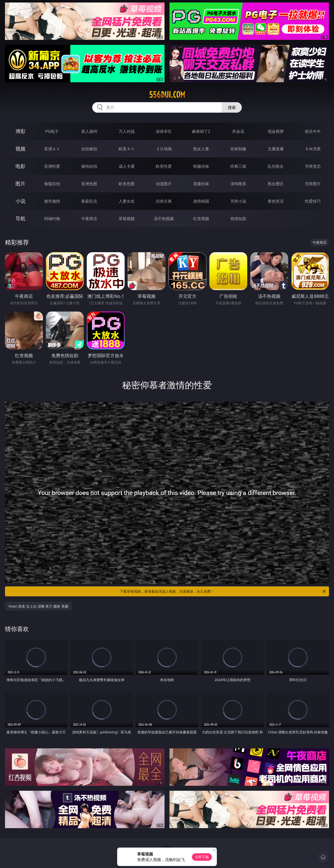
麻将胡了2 (201, 131)
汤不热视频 (164, 219)
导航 (20, 218)
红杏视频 (201, 219)
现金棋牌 (276, 131)
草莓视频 (127, 219)
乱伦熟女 (276, 166)
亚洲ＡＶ (52, 149)
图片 (20, 184)
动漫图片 (164, 184)
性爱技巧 (313, 201)
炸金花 (238, 131)
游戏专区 (164, 131)
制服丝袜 (201, 166)
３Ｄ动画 (164, 149)
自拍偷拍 (89, 149)
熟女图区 (276, 184)
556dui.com (167, 95)
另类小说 (238, 201)
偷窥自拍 (52, 184)
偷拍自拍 (89, 166)
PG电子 (52, 131)
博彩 (20, 131)
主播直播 (276, 149)
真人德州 (89, 131)
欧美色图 (127, 184)
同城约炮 (52, 219)
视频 (20, 149)
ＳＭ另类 (313, 149)
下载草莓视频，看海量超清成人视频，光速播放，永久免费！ (223, 591)
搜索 (232, 107)
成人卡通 (127, 166)
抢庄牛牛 (313, 131)
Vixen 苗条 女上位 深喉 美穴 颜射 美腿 (38, 606)
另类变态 (313, 166)
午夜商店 (89, 219)
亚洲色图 (89, 184)
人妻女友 (127, 201)
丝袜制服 (238, 149)
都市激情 (52, 201)
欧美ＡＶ (127, 149)
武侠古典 (164, 201)
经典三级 (238, 166)
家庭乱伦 (89, 201)
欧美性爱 (164, 166)
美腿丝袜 (201, 184)
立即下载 (202, 857)
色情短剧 (238, 219)
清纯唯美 (238, 184)
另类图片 (313, 184)
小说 (20, 201)
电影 (20, 166)
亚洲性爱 (52, 166)
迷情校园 (201, 201)
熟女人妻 (201, 149)
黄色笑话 (276, 201)
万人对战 (127, 131)
